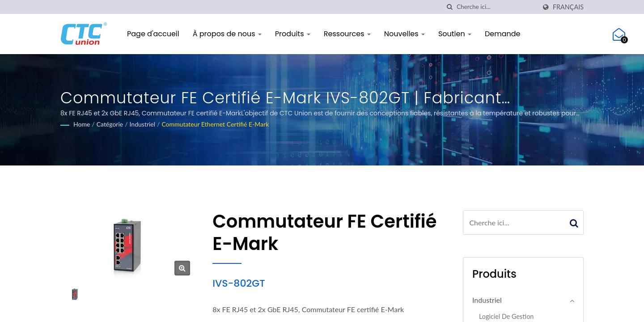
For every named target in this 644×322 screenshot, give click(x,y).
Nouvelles (405, 34)
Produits (293, 34)
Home (82, 124)
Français (568, 7)
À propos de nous (227, 34)
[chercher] (453, 7)
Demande (503, 34)
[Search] (500, 7)
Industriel (143, 124)
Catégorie (110, 124)
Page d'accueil (153, 34)
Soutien (455, 34)
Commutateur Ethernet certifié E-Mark (215, 124)
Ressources (347, 34)
